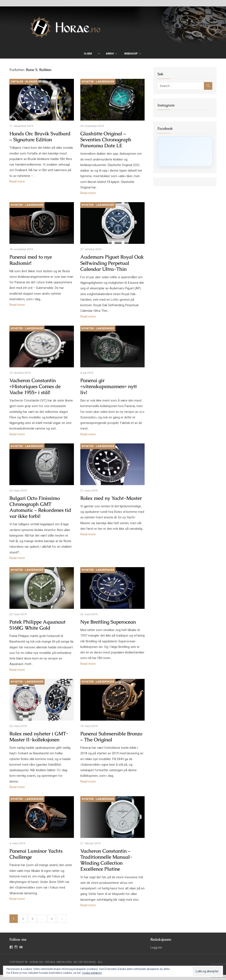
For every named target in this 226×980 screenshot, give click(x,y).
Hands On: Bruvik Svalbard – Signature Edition (41, 137)
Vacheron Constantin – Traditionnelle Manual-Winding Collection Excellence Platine (106, 859)
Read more (16, 182)
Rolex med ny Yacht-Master (111, 501)
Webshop (131, 54)
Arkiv (110, 54)
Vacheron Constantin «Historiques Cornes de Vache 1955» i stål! (34, 388)
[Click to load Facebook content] (186, 152)
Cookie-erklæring (92, 973)
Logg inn (157, 946)
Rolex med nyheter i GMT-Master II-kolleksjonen (38, 740)
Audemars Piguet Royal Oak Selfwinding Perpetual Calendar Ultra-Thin (112, 264)
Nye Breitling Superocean (108, 625)
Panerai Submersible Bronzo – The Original (111, 740)
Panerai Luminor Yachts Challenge (35, 853)
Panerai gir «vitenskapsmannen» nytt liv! (112, 385)
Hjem (88, 54)
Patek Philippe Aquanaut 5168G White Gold (36, 628)
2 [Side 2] (22, 917)
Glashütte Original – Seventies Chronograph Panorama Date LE (105, 140)
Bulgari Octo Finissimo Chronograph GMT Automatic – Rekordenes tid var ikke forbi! (39, 510)
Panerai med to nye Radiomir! (29, 261)
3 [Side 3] (31, 917)
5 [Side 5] (50, 917)
